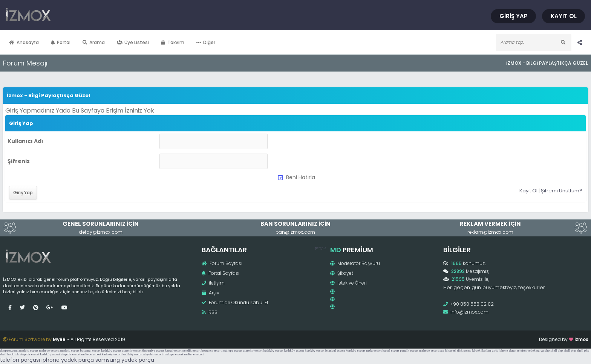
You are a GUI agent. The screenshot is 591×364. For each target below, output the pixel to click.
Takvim (173, 42)
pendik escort (191, 350)
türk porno (464, 350)
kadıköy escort (111, 350)
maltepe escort (49, 350)
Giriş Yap (514, 16)
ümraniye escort (153, 350)
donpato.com (9, 350)
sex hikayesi (448, 350)
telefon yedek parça (530, 350)
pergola (321, 248)
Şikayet (342, 273)
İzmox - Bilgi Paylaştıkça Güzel (547, 63)
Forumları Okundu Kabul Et (235, 302)
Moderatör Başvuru (355, 263)
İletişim (213, 283)
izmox (581, 339)
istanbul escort (335, 350)
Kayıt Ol (564, 16)
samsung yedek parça (125, 360)
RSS (210, 312)
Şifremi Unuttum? (562, 191)
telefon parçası (20, 360)
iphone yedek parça (68, 360)
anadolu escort (28, 350)
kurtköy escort (315, 350)
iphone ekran (508, 350)
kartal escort (173, 350)
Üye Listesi (133, 42)
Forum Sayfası (222, 263)
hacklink (13, 354)
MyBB (59, 339)
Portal (61, 42)
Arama (94, 42)
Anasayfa (24, 42)
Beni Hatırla (296, 177)
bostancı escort (90, 350)
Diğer (206, 42)
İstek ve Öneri (348, 283)
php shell (551, 350)
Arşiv (211, 293)
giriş (495, 350)
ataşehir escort (132, 350)
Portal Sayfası (220, 273)
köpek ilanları (482, 350)
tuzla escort (374, 350)
